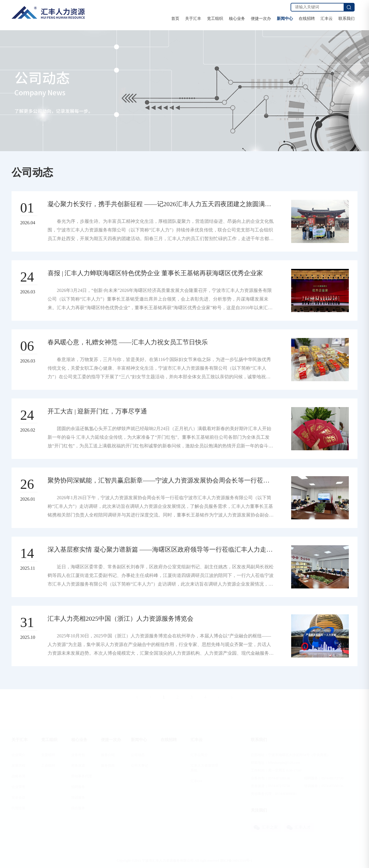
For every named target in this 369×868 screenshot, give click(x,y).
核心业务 (237, 19)
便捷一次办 (261, 19)
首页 (175, 19)
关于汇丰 (193, 19)
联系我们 (347, 19)
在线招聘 (307, 19)
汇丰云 (327, 19)
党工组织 (215, 19)
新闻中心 (285, 19)
